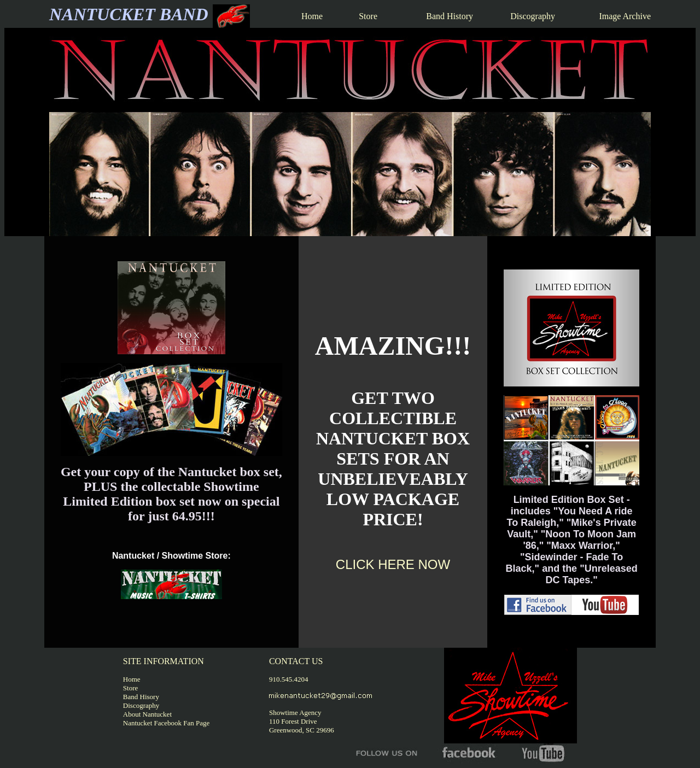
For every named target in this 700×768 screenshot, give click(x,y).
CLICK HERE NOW (393, 564)
